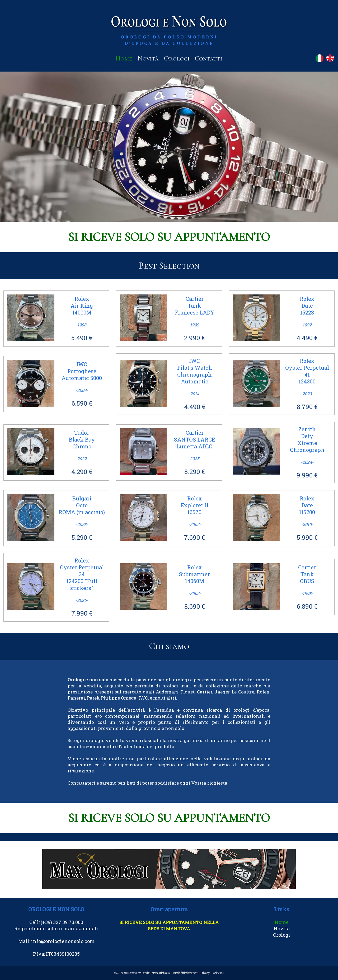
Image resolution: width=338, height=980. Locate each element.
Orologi (177, 58)
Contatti (209, 58)
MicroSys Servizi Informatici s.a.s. (150, 973)
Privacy (205, 973)
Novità (148, 58)
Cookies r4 (218, 973)
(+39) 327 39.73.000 (62, 922)
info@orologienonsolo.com (63, 941)
